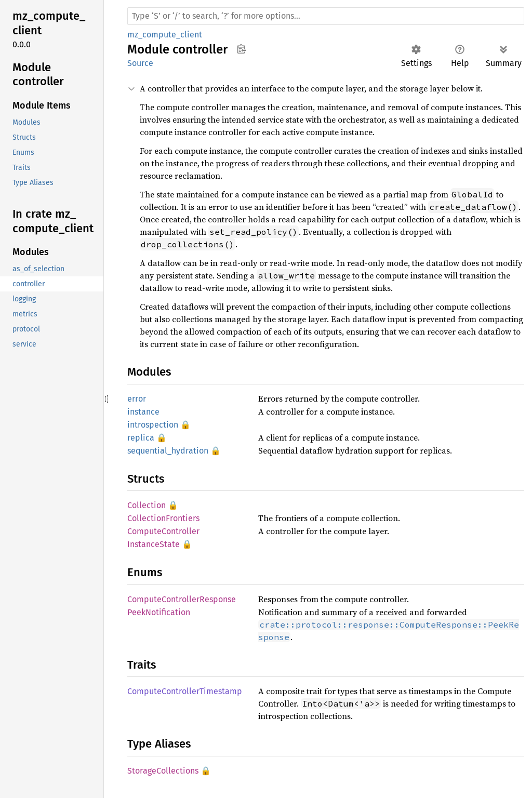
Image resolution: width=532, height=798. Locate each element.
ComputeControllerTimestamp (185, 691)
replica (141, 438)
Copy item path (241, 49)
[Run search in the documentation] (326, 16)
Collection (147, 505)
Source (140, 63)
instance (143, 412)
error (137, 399)
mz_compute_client (165, 35)
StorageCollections (163, 771)
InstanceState (154, 544)
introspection (153, 425)
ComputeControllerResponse (182, 599)
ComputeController (163, 531)
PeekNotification (159, 612)
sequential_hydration (168, 451)
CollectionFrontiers (163, 518)
